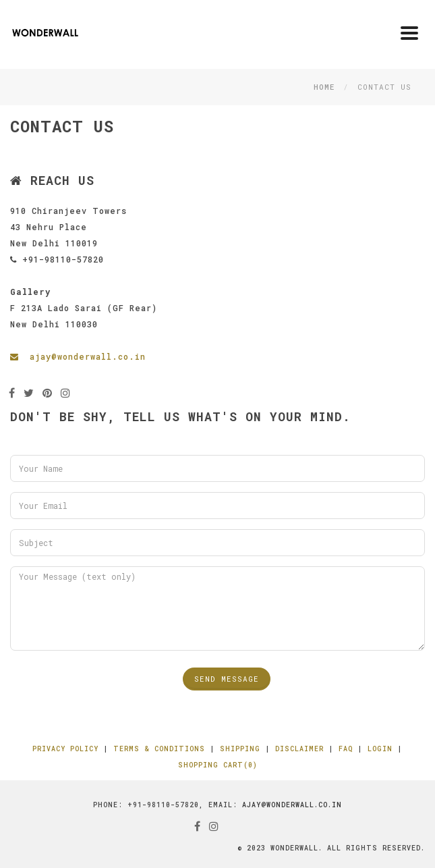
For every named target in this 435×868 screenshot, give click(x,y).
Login (380, 749)
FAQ (346, 749)
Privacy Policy (65, 749)
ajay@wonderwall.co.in (78, 356)
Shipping (240, 749)
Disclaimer (299, 749)
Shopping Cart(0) (218, 765)
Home (324, 87)
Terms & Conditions (159, 749)
